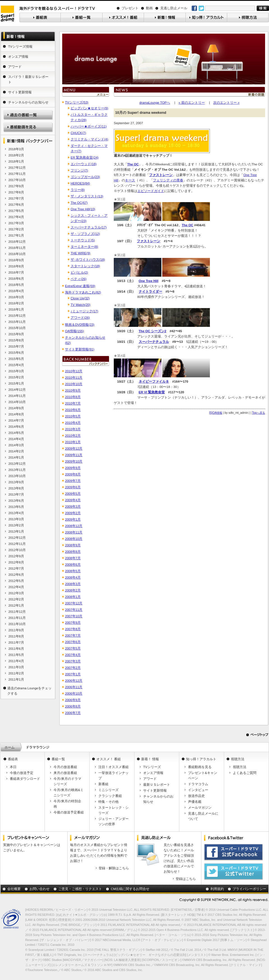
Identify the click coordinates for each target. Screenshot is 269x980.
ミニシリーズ (108, 790)
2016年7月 (16, 272)
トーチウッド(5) (83, 240)
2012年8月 (16, 562)
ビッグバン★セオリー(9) (89, 108)
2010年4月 (73, 423)
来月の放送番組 (65, 773)
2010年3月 (73, 429)
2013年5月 (16, 507)
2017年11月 (17, 174)
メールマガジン (200, 808)
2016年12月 (17, 242)
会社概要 (14, 889)
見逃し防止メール (174, 8)
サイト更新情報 (20, 92)
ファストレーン (149, 241)
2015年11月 (17, 322)
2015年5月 (16, 359)
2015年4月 (16, 365)
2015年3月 (16, 371)
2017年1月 (16, 235)
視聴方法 (238, 759)
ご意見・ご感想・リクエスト (80, 889)
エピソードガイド (151, 191)
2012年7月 (16, 568)
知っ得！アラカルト (201, 759)
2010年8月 (73, 397)
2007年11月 (74, 610)
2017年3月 (16, 223)
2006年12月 (74, 681)
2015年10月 (17, 328)
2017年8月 (16, 192)
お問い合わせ (40, 889)
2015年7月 (16, 346)
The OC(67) (79, 203)
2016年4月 (16, 291)
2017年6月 (16, 205)
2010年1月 (73, 442)
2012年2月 (16, 599)
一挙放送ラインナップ (113, 776)
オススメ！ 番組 (109, 759)
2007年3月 (73, 661)
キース (130, 180)
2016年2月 (16, 303)
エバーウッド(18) (84, 164)
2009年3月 (73, 507)
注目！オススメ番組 (113, 767)
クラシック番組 (110, 796)
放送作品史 (196, 796)
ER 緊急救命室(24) (85, 158)
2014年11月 (17, 396)
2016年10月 (17, 254)
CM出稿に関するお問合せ (130, 889)
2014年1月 (16, 457)
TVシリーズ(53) (77, 102)
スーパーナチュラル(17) (89, 227)
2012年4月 (16, 587)
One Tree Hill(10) (83, 209)
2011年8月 (16, 636)
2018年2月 (16, 155)
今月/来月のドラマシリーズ (67, 781)
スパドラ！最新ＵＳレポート (28, 79)
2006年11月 (74, 687)
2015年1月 (16, 383)
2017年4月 (16, 217)
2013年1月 (16, 531)
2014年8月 (16, 414)
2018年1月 (16, 161)
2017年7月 (16, 198)
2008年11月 (74, 532)
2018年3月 (16, 149)
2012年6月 (16, 575)
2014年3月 (16, 445)
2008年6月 (73, 565)
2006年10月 (74, 694)
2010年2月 (73, 436)
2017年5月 (16, 211)
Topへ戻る (258, 413)
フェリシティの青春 (168, 180)
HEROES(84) (80, 183)
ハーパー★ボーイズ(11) (89, 126)
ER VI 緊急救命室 (152, 392)
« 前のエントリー (192, 103)
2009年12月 (74, 449)
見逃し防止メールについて (203, 816)
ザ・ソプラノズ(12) (85, 234)
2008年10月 (74, 539)
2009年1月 (73, 519)
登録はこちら (186, 879)
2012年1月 (16, 605)
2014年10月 (17, 402)
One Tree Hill (149, 281)
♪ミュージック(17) (84, 311)
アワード (15, 67)
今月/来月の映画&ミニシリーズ (69, 793)
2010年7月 (73, 403)
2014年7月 (16, 420)
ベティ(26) (78, 279)
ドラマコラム (198, 784)
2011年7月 (16, 642)
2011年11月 (17, 618)
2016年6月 (16, 279)
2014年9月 (16, 408)
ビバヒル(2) (79, 272)
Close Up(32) (80, 298)
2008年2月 (73, 590)
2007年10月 (74, 616)
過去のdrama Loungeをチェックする (29, 691)
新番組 (103, 784)
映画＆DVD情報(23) (80, 325)
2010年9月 (73, 390)
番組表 (13, 759)
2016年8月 (16, 266)
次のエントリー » (226, 103)
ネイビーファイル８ (154, 382)
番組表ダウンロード (25, 779)
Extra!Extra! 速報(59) (80, 286)
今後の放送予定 (22, 773)
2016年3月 (16, 297)
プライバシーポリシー (249, 889)
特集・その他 (108, 802)
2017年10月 (17, 180)
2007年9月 (73, 623)
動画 (149, 8)
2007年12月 (74, 603)
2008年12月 (74, 526)
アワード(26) (80, 318)
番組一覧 (58, 759)
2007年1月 (73, 674)
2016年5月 (16, 285)
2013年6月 (16, 501)
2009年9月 (73, 468)
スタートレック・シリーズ (113, 810)
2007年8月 (73, 629)
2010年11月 (74, 378)
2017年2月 (16, 229)
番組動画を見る (200, 767)
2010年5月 (73, 416)
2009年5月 (73, 494)
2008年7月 (73, 558)
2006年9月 (73, 700)
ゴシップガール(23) (85, 177)
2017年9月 (16, 186)
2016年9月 (16, 260)
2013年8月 (16, 488)
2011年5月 (16, 655)
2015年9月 (16, 334)
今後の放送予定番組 (69, 812)
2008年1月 (73, 597)
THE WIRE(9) (80, 253)
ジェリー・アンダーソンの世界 (113, 821)
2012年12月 (17, 538)
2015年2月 (16, 377)
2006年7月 (73, 713)
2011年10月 (17, 624)
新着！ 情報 (150, 759)
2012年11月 (17, 544)
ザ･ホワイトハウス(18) (88, 260)
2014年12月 (17, 390)
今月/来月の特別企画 (67, 804)
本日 (13, 767)
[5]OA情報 (216, 413)
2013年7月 (16, 494)
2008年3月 (73, 584)
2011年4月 (16, 661)
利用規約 (217, 889)
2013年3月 (16, 519)
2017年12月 (17, 168)
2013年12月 (17, 464)
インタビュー (198, 790)
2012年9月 (16, 556)
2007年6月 (73, 642)
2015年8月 (16, 340)
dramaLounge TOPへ (155, 103)
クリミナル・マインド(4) (89, 139)
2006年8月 (73, 706)
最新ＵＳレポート (157, 785)
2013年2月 (16, 525)
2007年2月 (73, 668)
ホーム (10, 747)
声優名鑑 (195, 802)
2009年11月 (74, 455)
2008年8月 (73, 552)
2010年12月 (74, 371)
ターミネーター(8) (84, 247)
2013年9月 (16, 482)
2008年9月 (73, 545)
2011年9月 (16, 630)
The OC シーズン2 (153, 331)
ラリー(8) (78, 190)
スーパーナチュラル (154, 342)
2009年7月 (73, 481)
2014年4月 (16, 439)
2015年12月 (17, 316)
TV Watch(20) (81, 305)
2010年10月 (74, 384)
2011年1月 (16, 679)
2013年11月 (17, 470)
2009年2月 (73, 513)
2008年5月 (73, 571)
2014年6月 (16, 427)
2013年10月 (17, 476)
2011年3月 (16, 667)
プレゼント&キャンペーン (203, 776)
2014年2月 (16, 451)
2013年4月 (16, 513)
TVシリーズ (152, 767)
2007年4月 (73, 655)
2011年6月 (16, 649)
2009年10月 (74, 461)
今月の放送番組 (65, 767)
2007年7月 (73, 635)
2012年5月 (16, 581)
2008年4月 (73, 577)
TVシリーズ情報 (20, 47)
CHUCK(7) (78, 133)
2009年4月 (73, 500)
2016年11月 (17, 248)
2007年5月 (73, 648)
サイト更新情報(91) (80, 349)
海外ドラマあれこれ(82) (83, 292)
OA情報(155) (75, 331)
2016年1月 (16, 309)
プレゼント (130, 8)
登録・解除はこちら (114, 868)
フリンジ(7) (79, 170)
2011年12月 (17, 612)
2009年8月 (73, 474)
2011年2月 (16, 673)
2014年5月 (16, 433)
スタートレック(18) (85, 266)
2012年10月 (17, 550)
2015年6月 (16, 353)
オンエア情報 (18, 57)
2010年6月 (73, 410)
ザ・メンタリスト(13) (87, 196)
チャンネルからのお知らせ (28, 102)
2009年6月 (73, 487)
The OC (188, 225)
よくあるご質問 (245, 773)
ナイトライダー (150, 292)
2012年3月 (16, 593)
